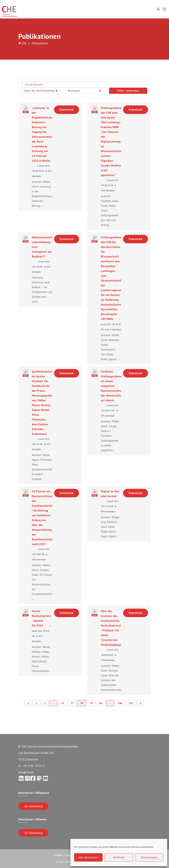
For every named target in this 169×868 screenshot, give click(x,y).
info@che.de (26, 772)
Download (67, 110)
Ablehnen (119, 857)
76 (63, 703)
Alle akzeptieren (88, 857)
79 (91, 703)
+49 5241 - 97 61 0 (31, 766)
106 (120, 703)
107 (131, 703)
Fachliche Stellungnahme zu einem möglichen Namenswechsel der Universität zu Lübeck (112, 386)
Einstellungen (149, 857)
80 (101, 703)
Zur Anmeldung (33, 806)
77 (72, 703)
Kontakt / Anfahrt (63, 855)
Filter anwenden (128, 91)
